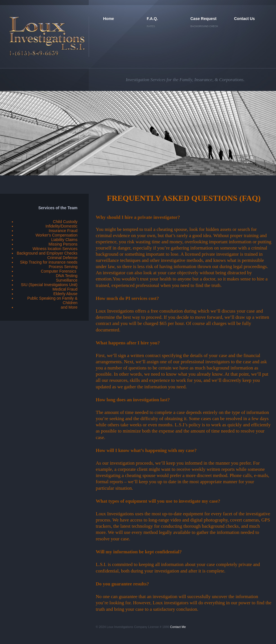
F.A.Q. (152, 19)
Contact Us (244, 19)
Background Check (204, 26)
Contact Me (178, 627)
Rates (151, 26)
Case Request (203, 19)
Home (109, 19)
